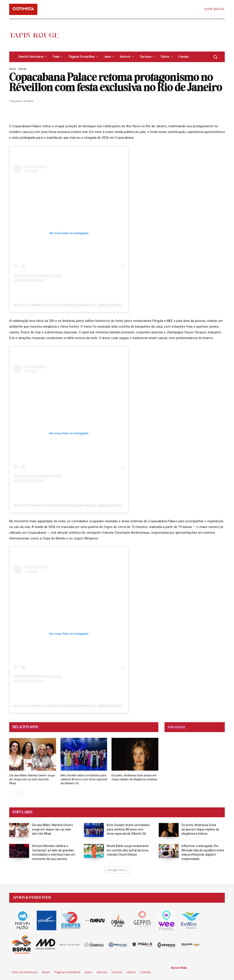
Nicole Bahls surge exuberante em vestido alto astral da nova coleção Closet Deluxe (128, 850)
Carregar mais (117, 870)
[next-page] (19, 794)
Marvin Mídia (179, 968)
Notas (23, 69)
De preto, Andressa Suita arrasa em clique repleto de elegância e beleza (200, 829)
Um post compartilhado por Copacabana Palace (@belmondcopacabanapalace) (82, 305)
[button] (215, 57)
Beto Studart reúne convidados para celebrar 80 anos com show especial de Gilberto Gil (84, 779)
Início (13, 69)
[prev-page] (12, 794)
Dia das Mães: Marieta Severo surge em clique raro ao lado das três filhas (32, 779)
